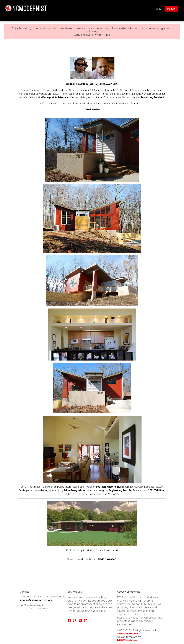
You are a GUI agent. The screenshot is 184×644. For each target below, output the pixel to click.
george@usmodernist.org (36, 600)
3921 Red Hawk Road (108, 487)
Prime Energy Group (75, 490)
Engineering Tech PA (120, 490)
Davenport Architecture (55, 97)
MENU (159, 9)
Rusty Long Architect (152, 97)
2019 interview (92, 110)
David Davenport (107, 559)
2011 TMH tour (156, 490)
